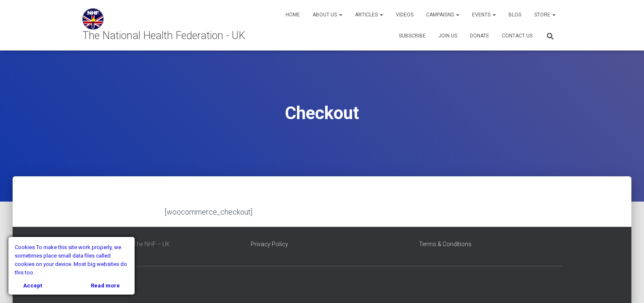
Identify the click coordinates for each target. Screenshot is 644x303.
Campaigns (443, 15)
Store (545, 15)
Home (293, 15)
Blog (515, 15)
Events (484, 15)
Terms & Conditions (445, 244)
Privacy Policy (269, 244)
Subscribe (412, 36)
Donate (480, 36)
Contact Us (517, 36)
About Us (327, 15)
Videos (405, 15)
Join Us (448, 36)
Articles (369, 15)
